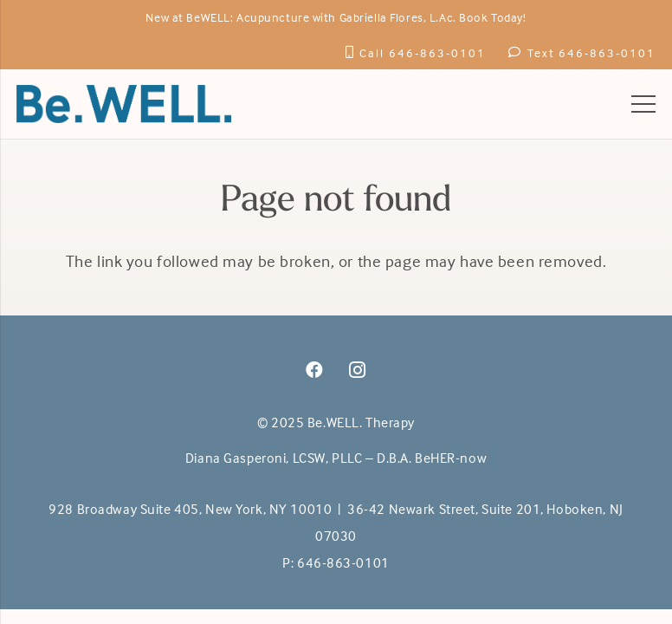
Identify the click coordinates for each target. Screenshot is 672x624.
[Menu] (643, 104)
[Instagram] (358, 370)
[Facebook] (314, 370)
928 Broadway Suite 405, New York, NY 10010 (190, 509)
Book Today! (492, 17)
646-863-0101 (343, 562)
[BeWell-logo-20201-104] (124, 104)
